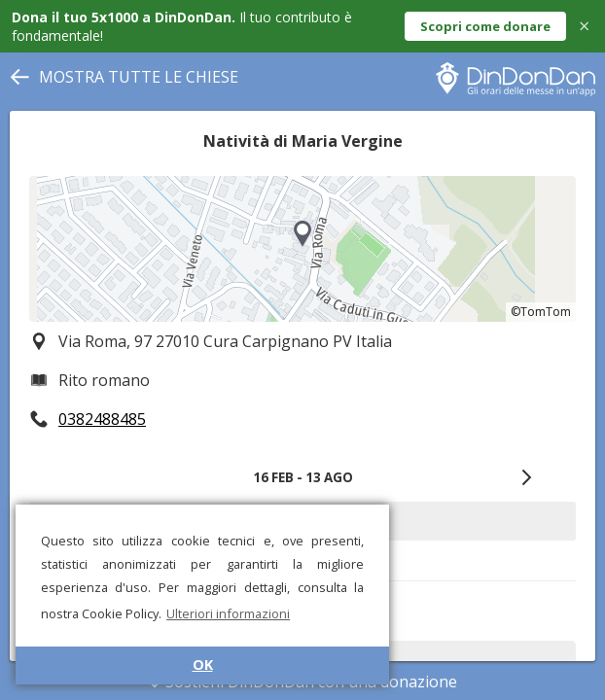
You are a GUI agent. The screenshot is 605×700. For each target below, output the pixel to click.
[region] (302, 249)
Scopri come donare (485, 26)
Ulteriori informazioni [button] (228, 613)
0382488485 (102, 419)
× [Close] (584, 26)
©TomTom (541, 312)
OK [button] (203, 665)
